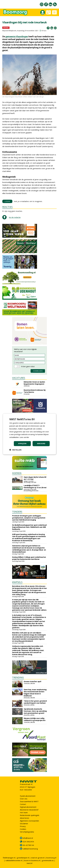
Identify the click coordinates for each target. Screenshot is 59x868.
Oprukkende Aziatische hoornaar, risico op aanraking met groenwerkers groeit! (35, 711)
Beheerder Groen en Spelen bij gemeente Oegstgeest (34, 383)
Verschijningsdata (27, 832)
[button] (15, 450)
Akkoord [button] (41, 443)
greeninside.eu (48, 860)
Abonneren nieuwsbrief (29, 810)
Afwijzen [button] (22, 443)
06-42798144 (28, 845)
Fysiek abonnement (28, 796)
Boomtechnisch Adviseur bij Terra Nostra (35, 391)
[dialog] (30, 434)
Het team (24, 812)
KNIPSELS (17, 582)
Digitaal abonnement (28, 807)
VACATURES (19, 378)
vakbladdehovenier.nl (14, 860)
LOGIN (7, 201)
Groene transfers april (32, 681)
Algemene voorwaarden (29, 821)
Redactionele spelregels (30, 815)
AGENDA (17, 473)
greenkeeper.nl (23, 858)
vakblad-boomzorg (30, 849)
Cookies (23, 829)
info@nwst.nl (28, 838)
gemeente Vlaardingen (17, 37)
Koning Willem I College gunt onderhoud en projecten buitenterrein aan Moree (29, 558)
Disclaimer (24, 824)
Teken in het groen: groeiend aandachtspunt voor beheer (35, 702)
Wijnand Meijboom (9, 31)
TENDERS (17, 512)
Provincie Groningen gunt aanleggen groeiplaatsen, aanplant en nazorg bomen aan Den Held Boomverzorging (29, 518)
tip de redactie (15, 217)
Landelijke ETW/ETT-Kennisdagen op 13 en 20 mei (35, 486)
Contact (23, 804)
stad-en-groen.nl (38, 858)
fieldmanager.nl (9, 858)
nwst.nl (29, 863)
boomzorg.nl (51, 858)
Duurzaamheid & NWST (29, 801)
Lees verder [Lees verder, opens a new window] (24, 437)
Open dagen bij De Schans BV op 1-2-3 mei (35, 478)
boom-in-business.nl (32, 860)
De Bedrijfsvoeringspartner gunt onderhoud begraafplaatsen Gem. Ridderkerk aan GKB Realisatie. (29, 527)
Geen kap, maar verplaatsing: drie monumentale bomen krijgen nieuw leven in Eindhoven (35, 693)
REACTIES (7, 207)
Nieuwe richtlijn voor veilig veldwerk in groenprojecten (35, 719)
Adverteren (24, 818)
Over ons (24, 799)
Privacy (23, 826)
